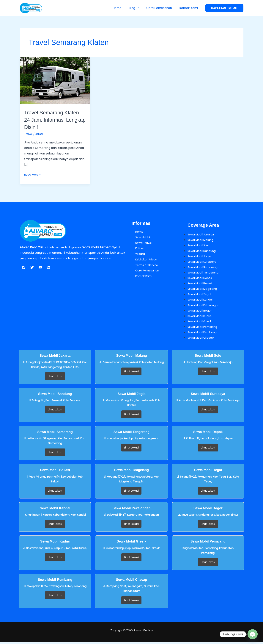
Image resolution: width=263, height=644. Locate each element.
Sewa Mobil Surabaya (203, 262)
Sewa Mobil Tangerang (204, 273)
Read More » (33, 174)
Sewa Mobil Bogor (200, 312)
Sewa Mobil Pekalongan (205, 306)
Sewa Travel (141, 243)
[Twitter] (32, 267)
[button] (141, 8)
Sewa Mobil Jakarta (202, 234)
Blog (138, 8)
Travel (29, 134)
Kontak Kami (189, 8)
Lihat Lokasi (55, 379)
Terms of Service (144, 265)
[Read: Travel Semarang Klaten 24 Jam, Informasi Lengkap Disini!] (55, 81)
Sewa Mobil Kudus (200, 318)
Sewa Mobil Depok (201, 279)
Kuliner (137, 248)
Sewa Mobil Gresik (201, 323)
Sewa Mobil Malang (201, 240)
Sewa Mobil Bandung (203, 251)
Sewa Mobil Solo (199, 246)
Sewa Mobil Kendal (201, 301)
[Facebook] (24, 267)
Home (122, 8)
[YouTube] (40, 267)
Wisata (137, 254)
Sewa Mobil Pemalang (204, 329)
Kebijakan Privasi (144, 259)
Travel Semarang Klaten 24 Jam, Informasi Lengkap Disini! (54, 120)
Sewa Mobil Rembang (203, 334)
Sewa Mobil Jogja (200, 257)
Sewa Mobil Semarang (204, 268)
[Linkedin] (48, 267)
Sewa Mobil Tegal (200, 295)
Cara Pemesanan (161, 8)
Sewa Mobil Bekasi (201, 284)
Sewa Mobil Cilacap (202, 340)
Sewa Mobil (140, 237)
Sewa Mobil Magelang (203, 290)
